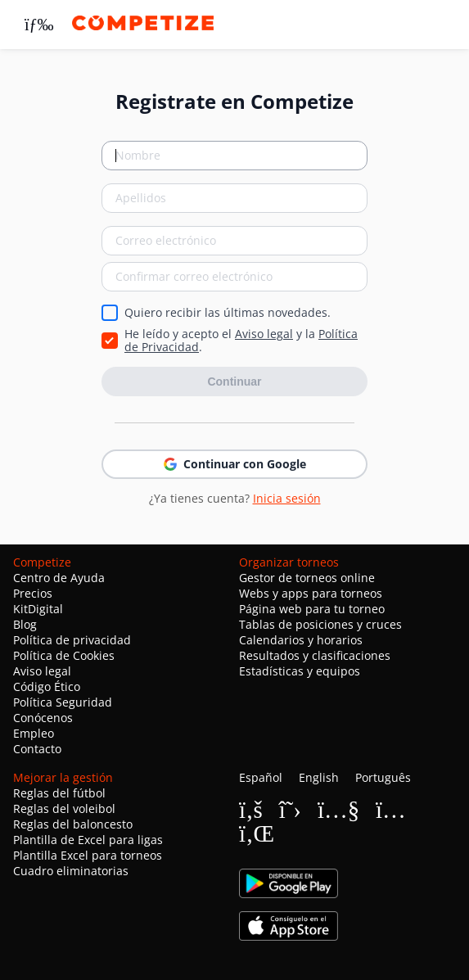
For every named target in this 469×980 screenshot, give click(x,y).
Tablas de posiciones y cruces (320, 624)
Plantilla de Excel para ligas (88, 840)
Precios (33, 593)
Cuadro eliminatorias (71, 871)
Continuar (234, 382)
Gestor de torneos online (307, 578)
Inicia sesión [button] (287, 498)
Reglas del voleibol (64, 808)
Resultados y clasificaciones (315, 655)
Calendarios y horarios (301, 640)
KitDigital (38, 609)
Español (261, 777)
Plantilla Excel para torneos (88, 855)
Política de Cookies (64, 655)
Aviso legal (264, 334)
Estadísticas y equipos (300, 671)
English (319, 777)
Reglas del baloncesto (73, 824)
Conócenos (43, 718)
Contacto (37, 749)
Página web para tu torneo (312, 609)
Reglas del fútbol (59, 793)
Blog (25, 624)
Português (383, 777)
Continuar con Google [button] (235, 464)
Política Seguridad (63, 702)
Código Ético (47, 686)
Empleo (34, 733)
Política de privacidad (72, 640)
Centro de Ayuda (59, 578)
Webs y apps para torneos (311, 593)
